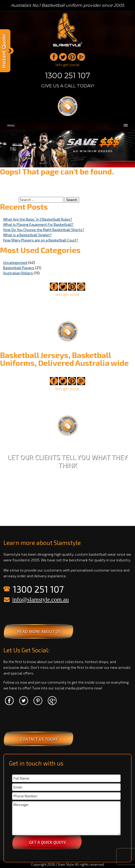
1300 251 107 (67, 75)
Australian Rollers (18, 273)
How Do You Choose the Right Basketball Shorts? (44, 230)
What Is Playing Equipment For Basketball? (38, 224)
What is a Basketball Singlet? (27, 235)
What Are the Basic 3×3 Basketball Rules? (38, 219)
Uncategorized (15, 262)
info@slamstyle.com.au (40, 600)
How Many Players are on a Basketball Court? (41, 240)
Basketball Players (19, 268)
